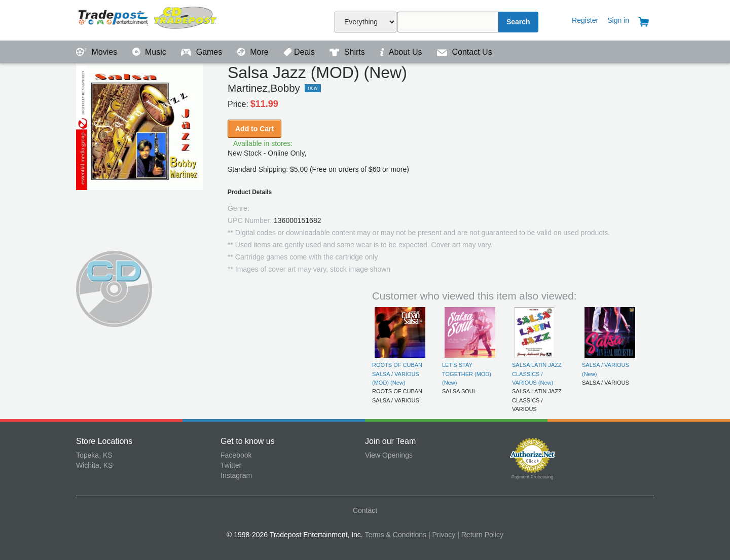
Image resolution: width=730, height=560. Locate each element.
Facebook (236, 455)
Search (518, 22)
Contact (365, 510)
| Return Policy (480, 535)
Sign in (618, 20)
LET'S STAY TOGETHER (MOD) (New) (467, 374)
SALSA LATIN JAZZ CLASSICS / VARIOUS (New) (537, 374)
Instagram (236, 475)
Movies (98, 52)
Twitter (231, 465)
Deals (300, 52)
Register (585, 20)
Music (151, 52)
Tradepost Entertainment (148, 19)
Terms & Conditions (396, 535)
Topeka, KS (94, 455)
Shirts (348, 52)
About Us (402, 52)
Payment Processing (533, 477)
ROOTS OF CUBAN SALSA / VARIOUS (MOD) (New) (397, 374)
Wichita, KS (94, 465)
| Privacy (442, 535)
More (254, 52)
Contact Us (465, 52)
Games (203, 52)
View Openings (389, 455)
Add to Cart (254, 129)
